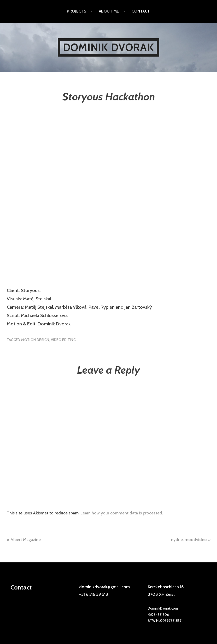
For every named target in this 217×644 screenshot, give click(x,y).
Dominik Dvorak (108, 47)
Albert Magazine (26, 540)
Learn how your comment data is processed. (122, 513)
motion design (35, 340)
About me (109, 11)
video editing (63, 340)
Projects (77, 11)
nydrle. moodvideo (189, 540)
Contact (141, 11)
